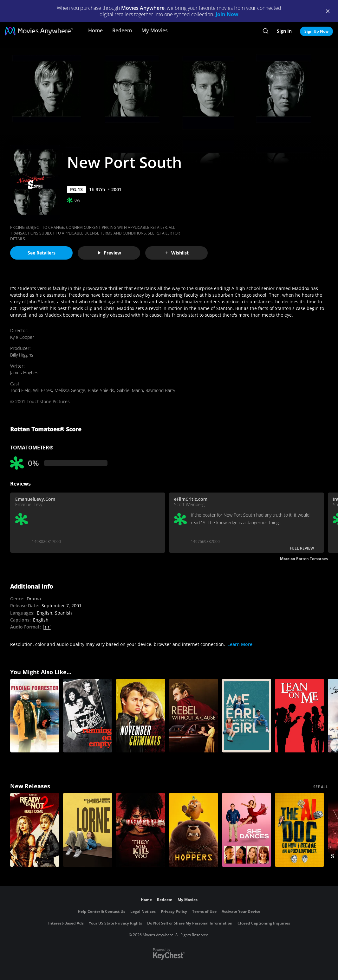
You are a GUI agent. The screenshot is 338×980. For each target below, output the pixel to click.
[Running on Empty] (88, 716)
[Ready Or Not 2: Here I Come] (35, 830)
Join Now (227, 14)
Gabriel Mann (130, 390)
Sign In (284, 31)
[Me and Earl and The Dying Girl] (247, 716)
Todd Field (20, 390)
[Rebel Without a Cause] (194, 716)
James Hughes (24, 373)
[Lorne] (88, 830)
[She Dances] (247, 830)
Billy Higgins (22, 355)
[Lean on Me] (299, 716)
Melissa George (70, 390)
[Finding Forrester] (35, 716)
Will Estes (42, 390)
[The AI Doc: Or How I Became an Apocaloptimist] (299, 830)
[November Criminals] (141, 716)
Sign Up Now (316, 31)
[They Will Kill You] (141, 830)
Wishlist (177, 253)
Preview (109, 253)
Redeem (122, 30)
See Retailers (42, 253)
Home (95, 30)
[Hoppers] (194, 830)
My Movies (155, 30)
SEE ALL (321, 787)
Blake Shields (101, 390)
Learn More (240, 644)
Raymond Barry (160, 390)
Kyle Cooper (22, 337)
